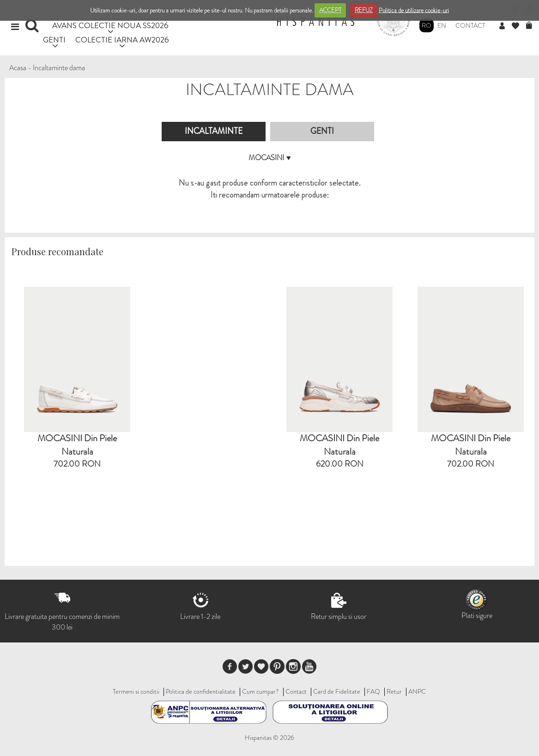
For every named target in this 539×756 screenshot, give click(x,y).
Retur (394, 691)
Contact (470, 25)
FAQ (373, 691)
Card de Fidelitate (337, 691)
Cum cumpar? (260, 691)
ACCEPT (330, 10)
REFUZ (364, 10)
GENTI (54, 39)
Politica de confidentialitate (201, 691)
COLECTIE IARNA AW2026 (122, 39)
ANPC (417, 691)
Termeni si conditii (136, 691)
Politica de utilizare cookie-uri (414, 10)
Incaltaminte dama (59, 68)
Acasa (18, 68)
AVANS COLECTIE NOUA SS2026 (110, 25)
